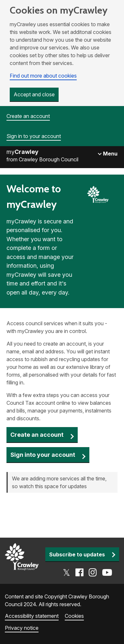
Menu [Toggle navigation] (110, 154)
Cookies (74, 616)
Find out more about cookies (43, 76)
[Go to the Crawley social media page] (88, 573)
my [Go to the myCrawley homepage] (23, 152)
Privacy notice (22, 628)
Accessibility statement (32, 616)
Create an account (28, 116)
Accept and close (34, 94)
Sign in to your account (34, 136)
